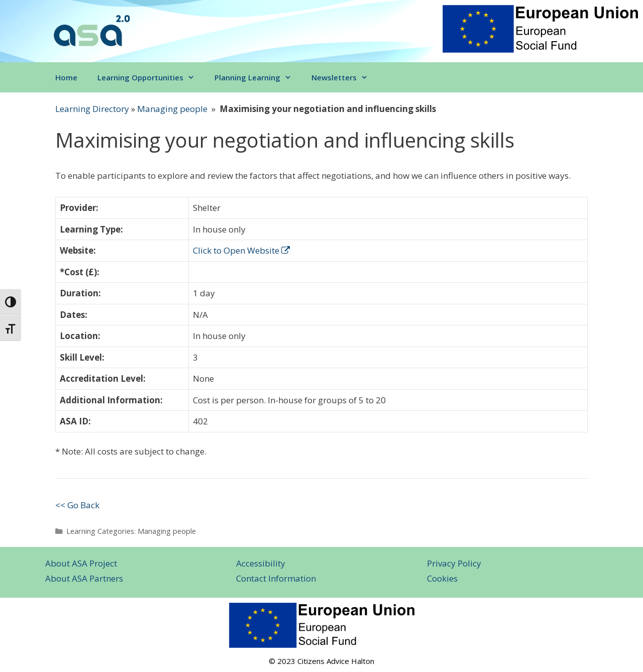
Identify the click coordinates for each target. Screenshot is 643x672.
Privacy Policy (454, 563)
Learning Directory (92, 109)
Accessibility (261, 563)
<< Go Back (77, 505)
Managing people (172, 109)
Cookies (442, 578)
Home (66, 77)
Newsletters (345, 77)
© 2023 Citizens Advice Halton (321, 661)
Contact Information (276, 578)
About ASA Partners (84, 578)
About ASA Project (81, 563)
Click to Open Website (241, 250)
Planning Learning (258, 77)
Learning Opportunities (151, 77)
